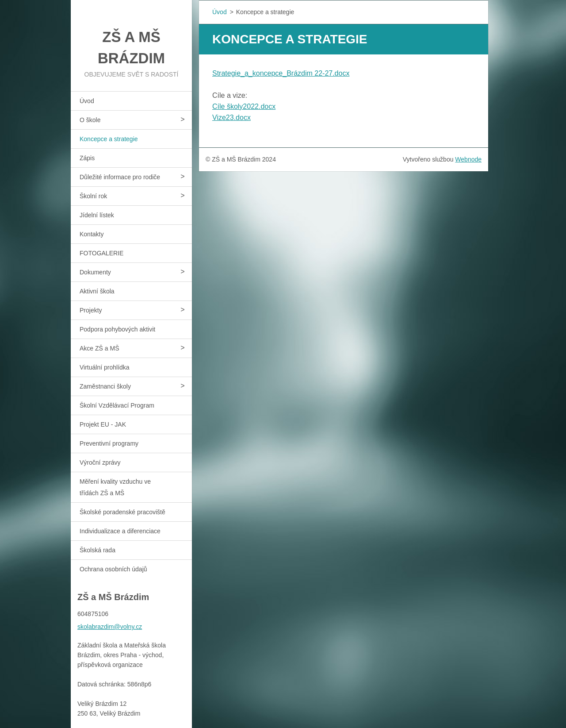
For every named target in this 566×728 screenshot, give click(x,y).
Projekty (91, 310)
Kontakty (92, 234)
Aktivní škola (97, 291)
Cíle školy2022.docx (244, 106)
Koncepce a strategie (109, 139)
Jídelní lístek (97, 215)
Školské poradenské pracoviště (122, 512)
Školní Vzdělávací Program (117, 405)
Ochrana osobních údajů (113, 569)
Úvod (87, 101)
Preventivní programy (109, 443)
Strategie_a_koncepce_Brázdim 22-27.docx (281, 73)
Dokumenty (95, 272)
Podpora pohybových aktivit (117, 329)
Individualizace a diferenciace (120, 531)
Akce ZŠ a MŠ (99, 348)
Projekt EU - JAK (103, 424)
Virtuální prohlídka (105, 367)
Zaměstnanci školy (105, 386)
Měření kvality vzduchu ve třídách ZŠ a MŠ (115, 487)
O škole (90, 120)
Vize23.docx (231, 117)
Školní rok (93, 196)
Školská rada (98, 550)
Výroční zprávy (100, 462)
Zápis (87, 158)
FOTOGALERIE (101, 253)
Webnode (468, 159)
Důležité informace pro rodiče (120, 177)
